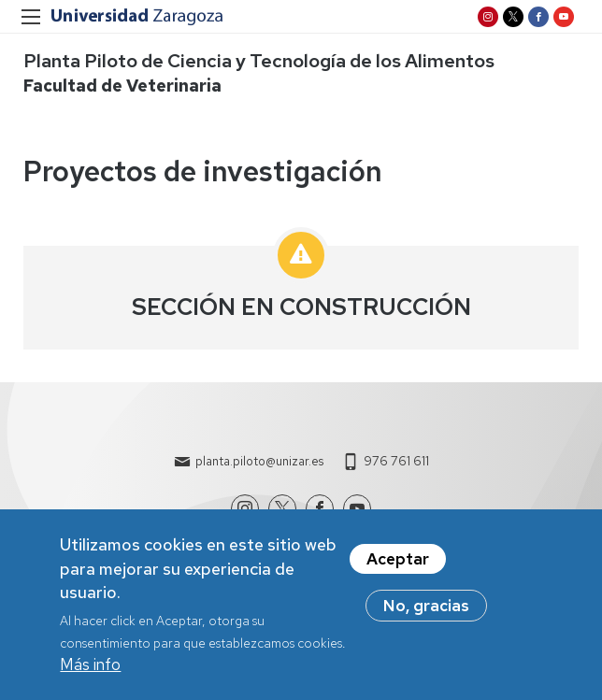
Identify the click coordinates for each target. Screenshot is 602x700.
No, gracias (426, 611)
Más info (90, 670)
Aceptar (398, 564)
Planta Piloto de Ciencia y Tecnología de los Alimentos (259, 61)
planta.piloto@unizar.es (259, 461)
